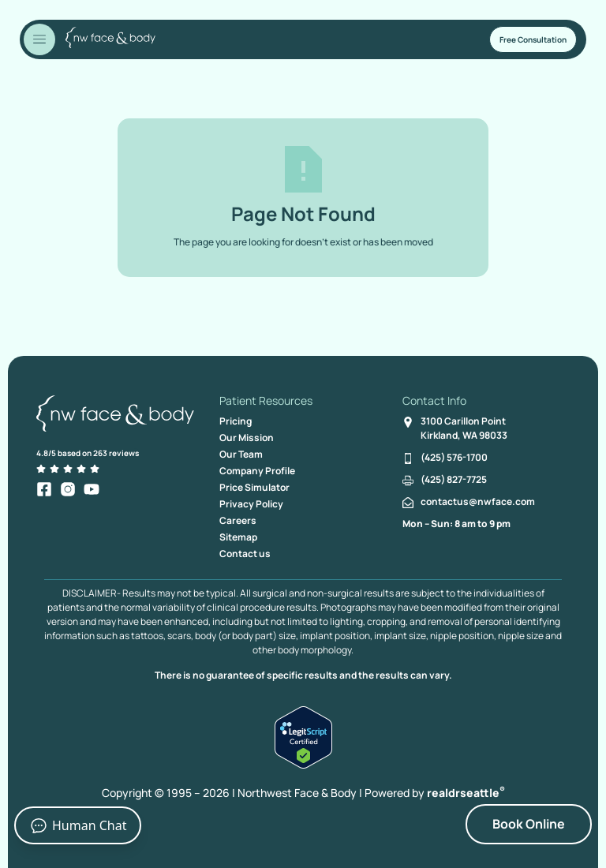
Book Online (529, 824)
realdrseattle (466, 793)
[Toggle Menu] (39, 39)
